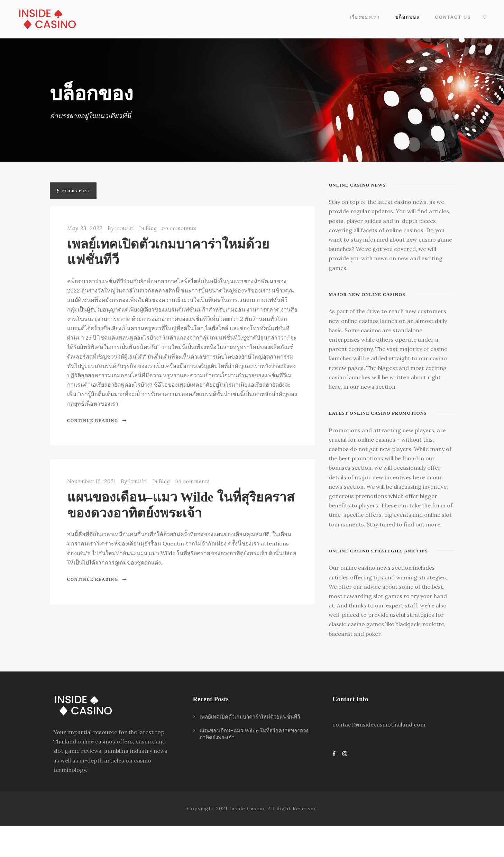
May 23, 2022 (85, 228)
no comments (179, 228)
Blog (151, 228)
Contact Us (453, 17)
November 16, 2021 (91, 481)
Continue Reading (97, 421)
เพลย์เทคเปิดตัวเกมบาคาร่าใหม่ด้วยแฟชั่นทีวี (250, 717)
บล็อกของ (407, 17)
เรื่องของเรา (365, 17)
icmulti (125, 228)
